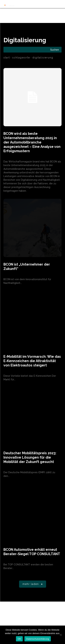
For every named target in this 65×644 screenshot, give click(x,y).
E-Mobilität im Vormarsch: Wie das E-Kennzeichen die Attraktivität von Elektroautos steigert (32, 361)
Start (7, 58)
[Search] (55, 50)
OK (19, 639)
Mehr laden (33, 584)
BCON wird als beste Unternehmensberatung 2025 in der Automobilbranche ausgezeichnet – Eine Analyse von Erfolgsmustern (32, 142)
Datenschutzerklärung (38, 639)
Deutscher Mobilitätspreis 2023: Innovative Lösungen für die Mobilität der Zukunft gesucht (30, 457)
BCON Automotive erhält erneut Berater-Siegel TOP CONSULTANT (32, 552)
